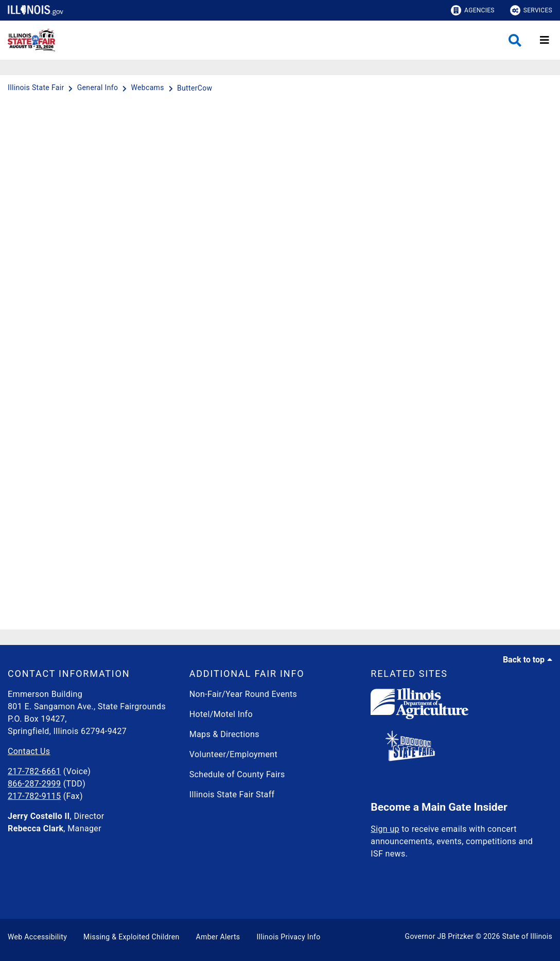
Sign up (385, 829)
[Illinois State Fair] (37, 88)
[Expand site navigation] (545, 40)
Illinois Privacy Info (288, 937)
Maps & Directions (224, 734)
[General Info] (99, 88)
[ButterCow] (195, 88)
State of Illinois (527, 936)
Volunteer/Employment (234, 754)
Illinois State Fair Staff (232, 794)
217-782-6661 (34, 771)
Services (531, 10)
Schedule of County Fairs (237, 774)
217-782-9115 (34, 796)
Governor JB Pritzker (440, 936)
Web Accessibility (37, 937)
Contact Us (29, 751)
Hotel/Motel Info (221, 714)
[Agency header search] (515, 40)
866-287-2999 (34, 784)
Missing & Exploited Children (131, 937)
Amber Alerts (218, 937)
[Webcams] (148, 88)
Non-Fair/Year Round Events (243, 694)
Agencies (473, 10)
